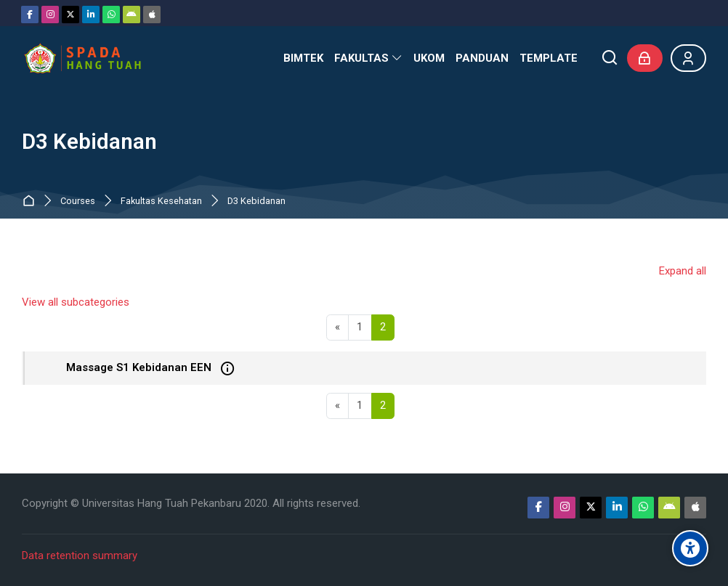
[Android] (132, 15)
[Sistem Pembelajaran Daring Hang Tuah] (82, 58)
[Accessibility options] (690, 548)
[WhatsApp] (111, 15)
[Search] (610, 58)
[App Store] (152, 15)
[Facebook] (30, 15)
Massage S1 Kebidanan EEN (139, 367)
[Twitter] (70, 15)
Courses (78, 202)
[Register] (688, 58)
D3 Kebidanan (256, 202)
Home (32, 202)
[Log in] (645, 58)
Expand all (683, 271)
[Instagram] (50, 15)
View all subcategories (76, 302)
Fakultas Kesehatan (161, 202)
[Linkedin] (91, 15)
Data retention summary (80, 556)
